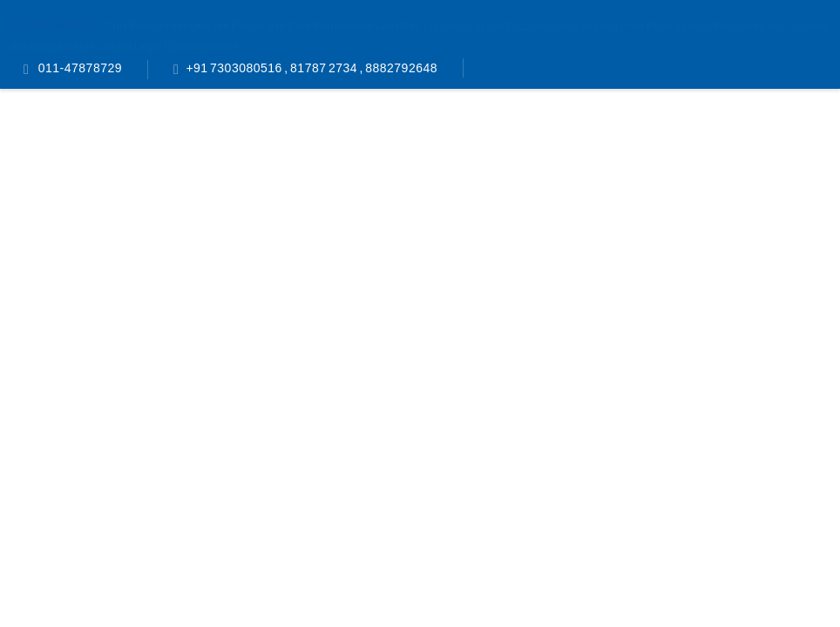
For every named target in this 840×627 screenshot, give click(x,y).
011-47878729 (79, 68)
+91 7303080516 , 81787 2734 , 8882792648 (312, 68)
